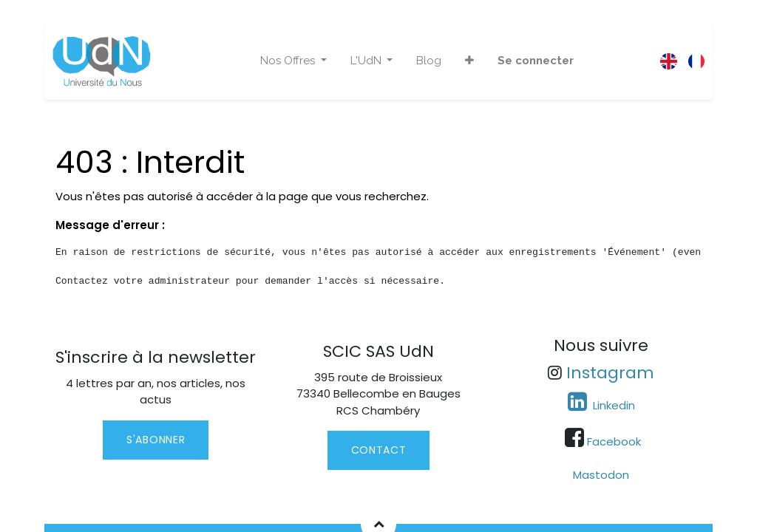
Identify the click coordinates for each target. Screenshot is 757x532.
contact (379, 450)
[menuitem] (429, 61)
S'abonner (156, 440)
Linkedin (612, 405)
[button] (469, 61)
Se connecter (536, 61)
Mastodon (601, 475)
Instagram (610, 373)
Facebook (614, 441)
